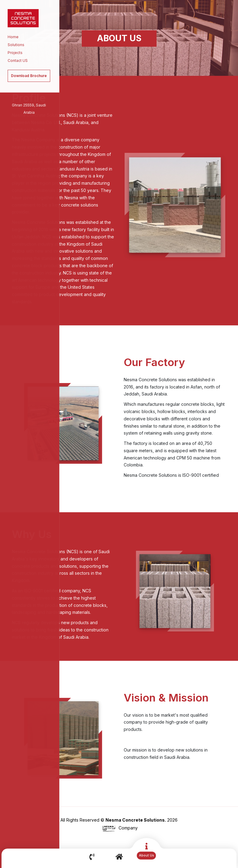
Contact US (16, 61)
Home (11, 37)
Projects (13, 53)
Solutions (14, 45)
